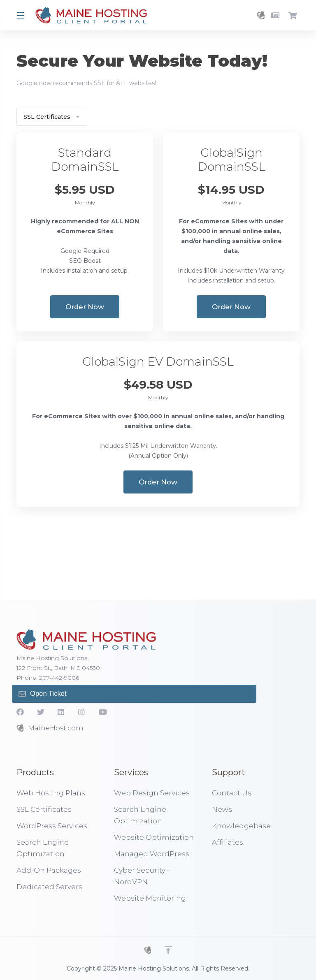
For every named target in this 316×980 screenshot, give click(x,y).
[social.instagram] (82, 712)
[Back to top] (168, 950)
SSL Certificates (52, 117)
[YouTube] (102, 712)
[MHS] (148, 950)
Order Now (85, 307)
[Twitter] (41, 712)
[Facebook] (20, 712)
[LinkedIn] (61, 712)
